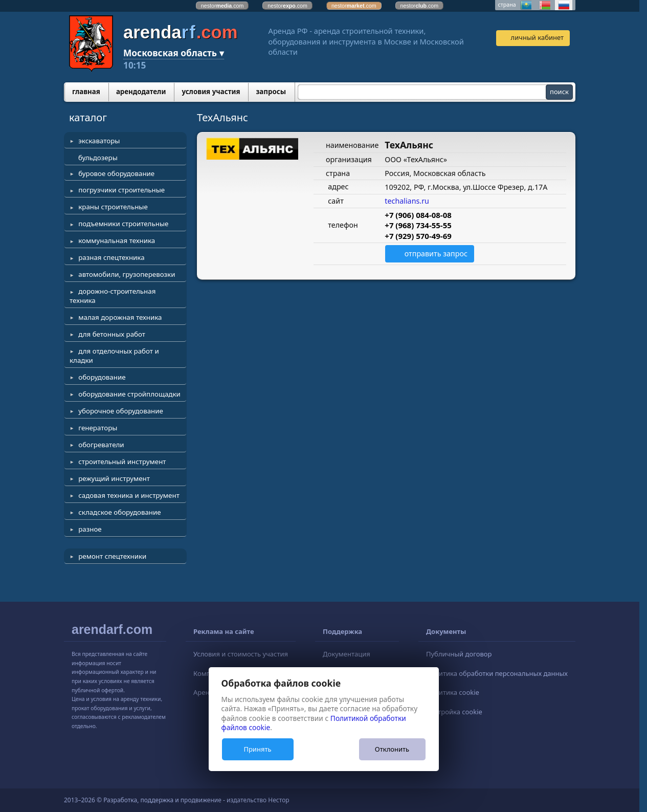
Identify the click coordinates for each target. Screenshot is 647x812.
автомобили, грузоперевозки (127, 274)
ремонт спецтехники (112, 556)
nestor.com (222, 6)
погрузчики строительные (121, 190)
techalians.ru (407, 201)
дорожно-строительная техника (113, 296)
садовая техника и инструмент (129, 495)
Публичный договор (459, 654)
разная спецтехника (111, 257)
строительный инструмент (122, 462)
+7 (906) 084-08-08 (418, 215)
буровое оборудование (116, 173)
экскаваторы (99, 141)
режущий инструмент (114, 478)
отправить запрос (436, 254)
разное (90, 529)
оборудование (102, 377)
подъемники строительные (123, 224)
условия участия (211, 92)
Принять (257, 749)
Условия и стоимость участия (241, 654)
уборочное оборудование (121, 411)
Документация (347, 654)
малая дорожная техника (120, 317)
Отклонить (392, 749)
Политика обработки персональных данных (497, 673)
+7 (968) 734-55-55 (418, 225)
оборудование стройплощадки (129, 394)
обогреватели (101, 445)
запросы (271, 92)
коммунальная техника (117, 240)
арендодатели (141, 92)
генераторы (98, 428)
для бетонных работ (112, 334)
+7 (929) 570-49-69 (418, 236)
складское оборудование (119, 512)
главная (86, 92)
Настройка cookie (454, 712)
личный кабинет (537, 37)
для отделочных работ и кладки (114, 356)
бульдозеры (98, 158)
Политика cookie (453, 692)
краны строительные (113, 207)
